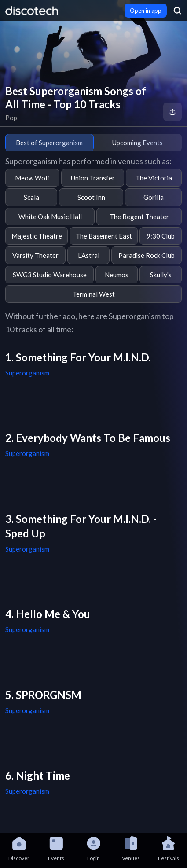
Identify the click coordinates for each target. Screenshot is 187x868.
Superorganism (27, 373)
